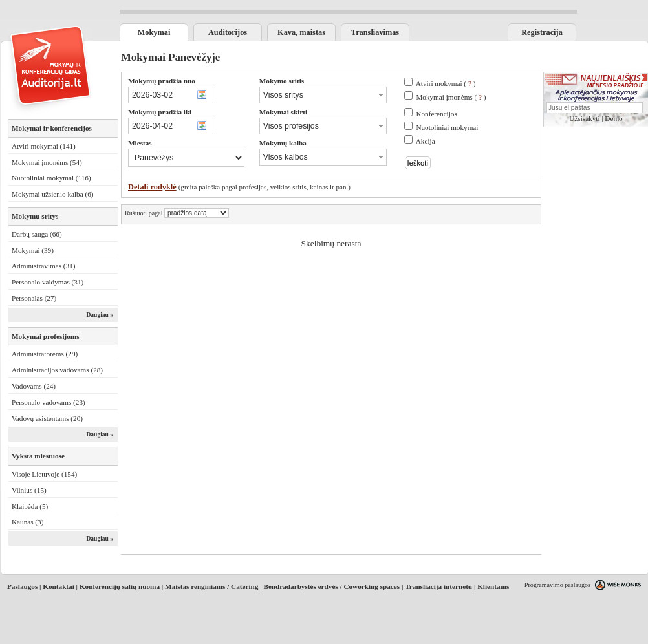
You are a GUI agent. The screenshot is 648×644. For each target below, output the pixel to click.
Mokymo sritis (282, 81)
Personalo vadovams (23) (49, 402)
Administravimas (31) (44, 266)
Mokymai (154, 32)
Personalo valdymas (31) (48, 282)
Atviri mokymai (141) (44, 146)
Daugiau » (100, 315)
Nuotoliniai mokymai (447, 127)
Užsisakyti (584, 118)
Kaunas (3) (27, 522)
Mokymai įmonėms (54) (47, 162)
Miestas (140, 143)
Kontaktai (59, 586)
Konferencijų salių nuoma (120, 586)
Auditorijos (228, 32)
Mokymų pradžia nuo (162, 81)
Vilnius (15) (29, 490)
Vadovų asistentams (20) (47, 418)
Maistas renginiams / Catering (211, 586)
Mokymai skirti (283, 112)
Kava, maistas (301, 32)
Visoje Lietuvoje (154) (44, 474)
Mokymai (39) (33, 250)
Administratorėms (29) (45, 354)
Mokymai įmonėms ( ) (451, 97)
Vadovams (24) (34, 386)
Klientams (493, 586)
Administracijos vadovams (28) (57, 370)
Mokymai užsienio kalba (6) (52, 194)
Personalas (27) (34, 298)
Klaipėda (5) (30, 506)
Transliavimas (375, 32)
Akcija (426, 141)
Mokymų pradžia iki (160, 112)
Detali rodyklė (152, 187)
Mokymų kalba (283, 143)
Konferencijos (436, 114)
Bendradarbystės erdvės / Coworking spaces (331, 586)
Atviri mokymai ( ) (446, 83)
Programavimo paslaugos (557, 585)
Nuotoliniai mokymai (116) (51, 178)
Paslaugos (22, 586)
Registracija (542, 32)
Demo (613, 118)
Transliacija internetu (438, 586)
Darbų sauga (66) (37, 234)
